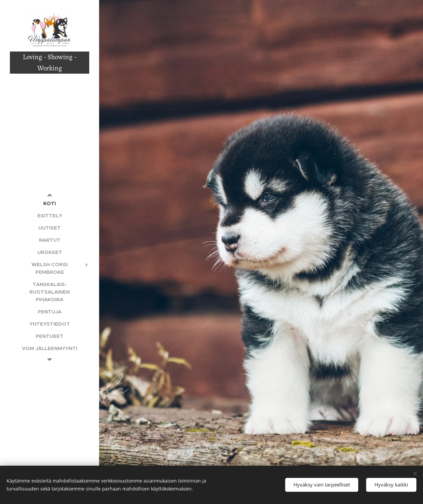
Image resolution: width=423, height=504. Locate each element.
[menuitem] (50, 203)
